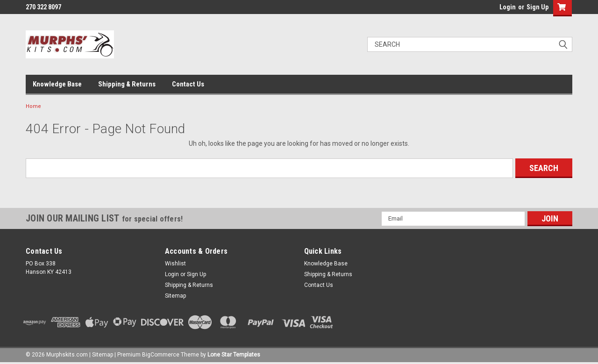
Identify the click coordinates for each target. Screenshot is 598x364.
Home (33, 106)
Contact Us (188, 84)
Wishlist (175, 264)
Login (508, 7)
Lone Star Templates (234, 355)
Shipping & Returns (127, 84)
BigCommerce (161, 355)
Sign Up (537, 7)
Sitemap (175, 296)
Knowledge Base (57, 84)
